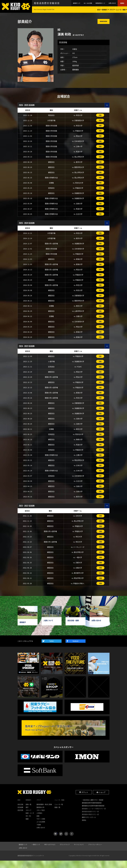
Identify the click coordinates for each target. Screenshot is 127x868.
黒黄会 (123, 3)
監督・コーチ (30, 820)
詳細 (100, 115)
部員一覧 (28, 812)
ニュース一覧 (59, 812)
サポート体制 (41, 826)
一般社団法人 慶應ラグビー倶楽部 (93, 807)
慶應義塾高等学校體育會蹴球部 (92, 810)
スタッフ (28, 818)
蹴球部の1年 (40, 815)
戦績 (27, 826)
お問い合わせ (114, 3)
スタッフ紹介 (41, 818)
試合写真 (20, 818)
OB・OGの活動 (95, 3)
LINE (57, 840)
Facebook (75, 648)
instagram (66, 841)
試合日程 (20, 812)
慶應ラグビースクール (89, 825)
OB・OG (28, 823)
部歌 (38, 823)
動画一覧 (57, 815)
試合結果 (20, 815)
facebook (72, 841)
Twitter (52, 648)
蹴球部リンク (86, 3)
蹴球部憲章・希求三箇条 (44, 812)
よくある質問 (41, 829)
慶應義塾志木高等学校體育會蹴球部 (93, 813)
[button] (51, 55)
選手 (27, 815)
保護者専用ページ (105, 3)
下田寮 (39, 832)
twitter (61, 841)
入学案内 (39, 820)
